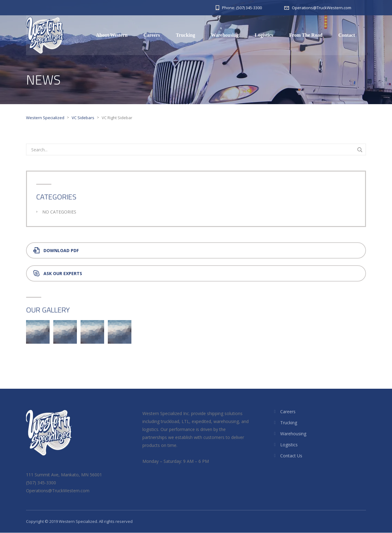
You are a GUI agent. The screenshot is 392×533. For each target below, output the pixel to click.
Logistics (264, 35)
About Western (112, 35)
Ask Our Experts (58, 274)
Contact (347, 35)
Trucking (185, 35)
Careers (152, 35)
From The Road (306, 35)
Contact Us (291, 456)
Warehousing (225, 35)
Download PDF (56, 251)
